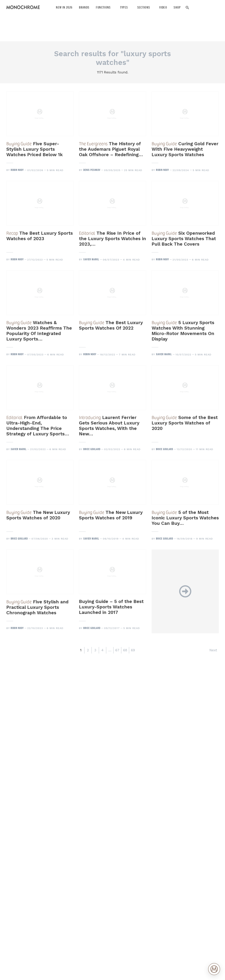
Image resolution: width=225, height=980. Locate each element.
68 (125, 650)
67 (117, 650)
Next (213, 650)
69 (133, 650)
